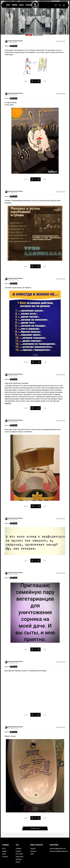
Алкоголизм (19, 854)
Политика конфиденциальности (59, 851)
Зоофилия (19, 849)
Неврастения (14, 46)
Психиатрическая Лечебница (15, 41)
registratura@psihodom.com (58, 849)
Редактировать (61, 41)
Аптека (21, 5)
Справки (14, 5)
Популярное (38, 35)
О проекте (29, 5)
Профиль (64, 5)
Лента (8, 5)
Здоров (18, 862)
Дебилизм (19, 859)
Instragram (33, 851)
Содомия (18, 851)
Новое (29, 35)
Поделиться (45, 81)
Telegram (33, 849)
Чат (56, 5)
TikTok (32, 854)
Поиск (60, 5)
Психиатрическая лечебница (35, 5)
